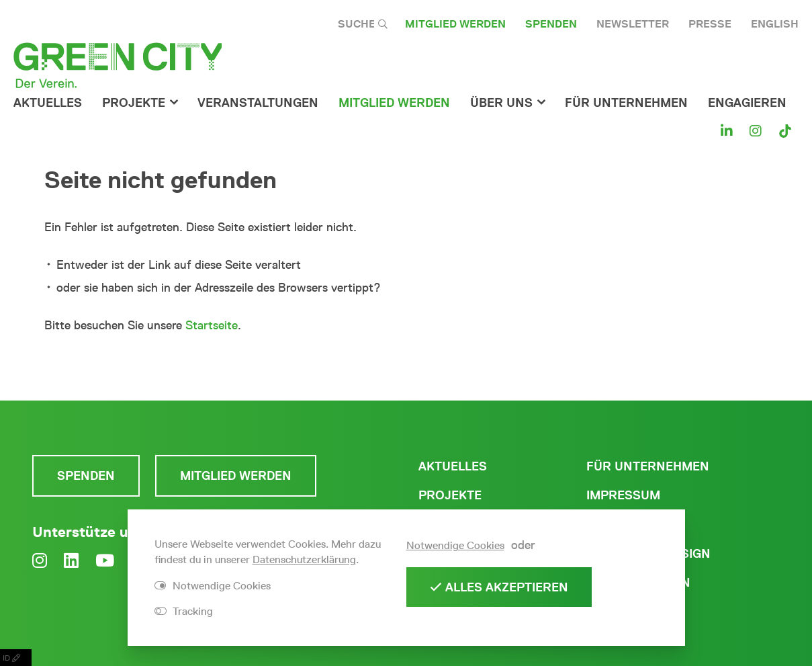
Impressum (623, 495)
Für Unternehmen (648, 466)
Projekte (134, 103)
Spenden (551, 24)
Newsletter (633, 24)
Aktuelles (48, 103)
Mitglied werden (455, 24)
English (775, 24)
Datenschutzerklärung (304, 559)
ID (16, 658)
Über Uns (501, 103)
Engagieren (747, 103)
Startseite (212, 325)
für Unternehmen (626, 103)
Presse (710, 24)
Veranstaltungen (258, 103)
